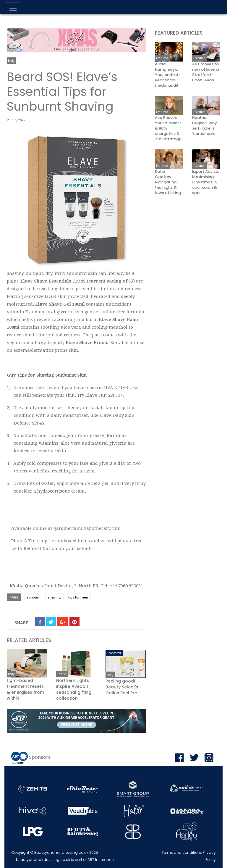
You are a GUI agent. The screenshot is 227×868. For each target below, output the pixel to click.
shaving (54, 597)
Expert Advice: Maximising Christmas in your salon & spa (206, 182)
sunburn (34, 597)
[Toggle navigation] (13, 8)
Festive (62, 674)
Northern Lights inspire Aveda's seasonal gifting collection (74, 689)
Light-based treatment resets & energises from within (25, 689)
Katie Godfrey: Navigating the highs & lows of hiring (168, 182)
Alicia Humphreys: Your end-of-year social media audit (168, 75)
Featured (162, 58)
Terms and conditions (182, 852)
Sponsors (40, 757)
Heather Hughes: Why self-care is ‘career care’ (205, 126)
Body (11, 61)
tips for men (78, 597)
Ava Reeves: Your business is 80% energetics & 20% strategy (168, 128)
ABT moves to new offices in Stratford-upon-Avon (206, 72)
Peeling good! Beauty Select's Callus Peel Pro (122, 687)
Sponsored (114, 653)
